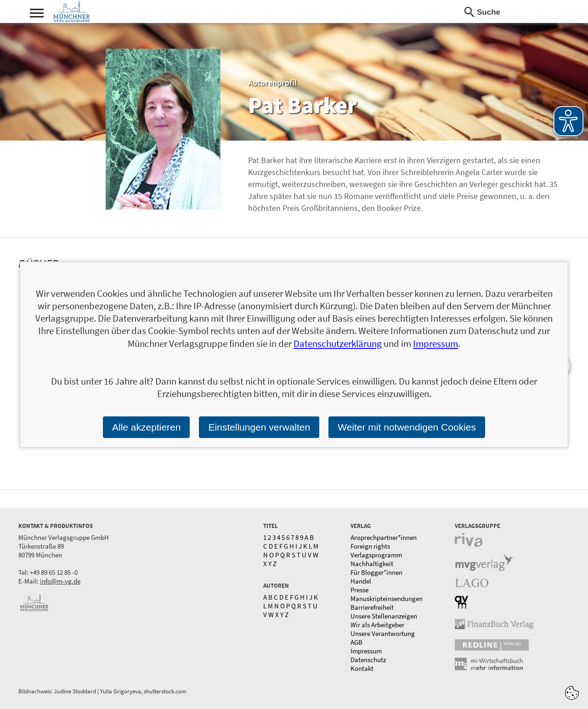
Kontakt (362, 668)
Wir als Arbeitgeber (377, 625)
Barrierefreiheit (372, 607)
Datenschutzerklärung (338, 343)
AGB (356, 642)
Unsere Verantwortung (383, 633)
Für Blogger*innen (376, 572)
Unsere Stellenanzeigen (384, 616)
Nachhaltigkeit (372, 564)
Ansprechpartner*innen (384, 537)
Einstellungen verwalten (259, 427)
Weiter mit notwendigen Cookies (407, 427)
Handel (361, 581)
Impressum (366, 651)
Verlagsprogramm (376, 555)
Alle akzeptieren (146, 427)
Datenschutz (368, 660)
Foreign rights (370, 546)
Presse (359, 590)
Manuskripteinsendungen (387, 598)
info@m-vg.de (60, 581)
